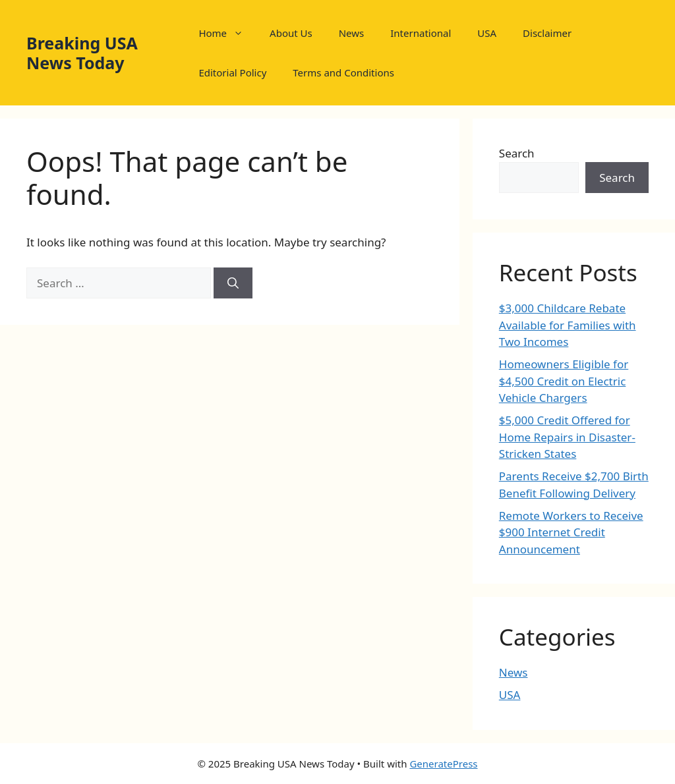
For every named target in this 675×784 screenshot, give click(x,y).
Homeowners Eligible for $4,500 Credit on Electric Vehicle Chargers (564, 381)
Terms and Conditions (343, 72)
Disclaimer (547, 33)
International (421, 33)
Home (227, 33)
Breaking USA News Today (82, 53)
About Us (291, 33)
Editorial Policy (232, 72)
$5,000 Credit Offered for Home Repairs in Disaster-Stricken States (567, 437)
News (352, 33)
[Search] (233, 283)
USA (487, 33)
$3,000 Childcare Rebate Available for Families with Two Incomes (568, 325)
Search (517, 153)
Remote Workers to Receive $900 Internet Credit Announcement (571, 532)
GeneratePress (443, 764)
